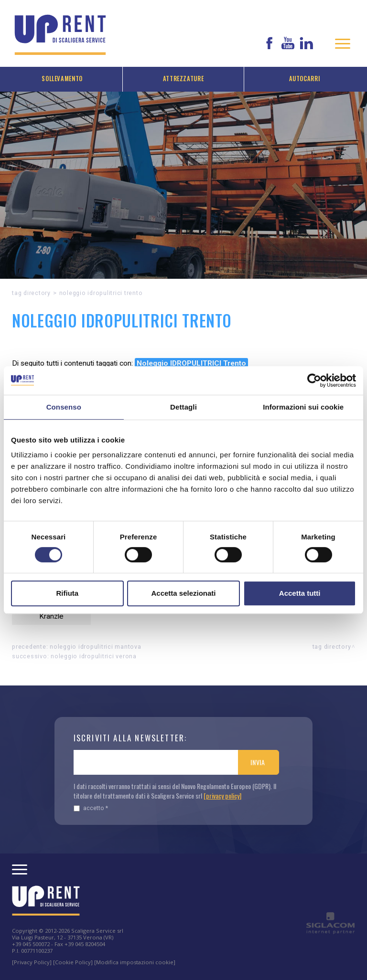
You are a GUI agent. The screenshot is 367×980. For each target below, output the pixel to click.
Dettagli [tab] (183, 407)
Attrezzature (183, 79)
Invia (258, 762)
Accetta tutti (300, 593)
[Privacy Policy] (32, 962)
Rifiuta (67, 593)
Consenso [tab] (64, 407)
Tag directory (31, 293)
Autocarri (305, 79)
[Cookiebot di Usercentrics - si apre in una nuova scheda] (314, 380)
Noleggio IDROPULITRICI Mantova (96, 647)
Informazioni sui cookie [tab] (303, 407)
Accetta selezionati (183, 593)
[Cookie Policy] (73, 962)
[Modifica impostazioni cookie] (135, 962)
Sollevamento (62, 79)
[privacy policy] (222, 796)
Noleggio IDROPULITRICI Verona (94, 656)
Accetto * (91, 808)
